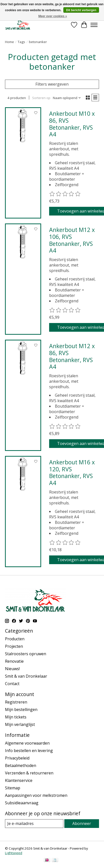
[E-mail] (34, 824)
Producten (15, 639)
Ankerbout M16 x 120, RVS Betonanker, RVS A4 (72, 472)
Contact (12, 684)
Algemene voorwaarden (27, 743)
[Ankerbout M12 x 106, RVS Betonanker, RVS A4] (23, 242)
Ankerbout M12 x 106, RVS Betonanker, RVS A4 (72, 240)
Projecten (14, 646)
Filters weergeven (52, 84)
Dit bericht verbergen (81, 10)
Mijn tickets (16, 717)
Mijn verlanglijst (20, 724)
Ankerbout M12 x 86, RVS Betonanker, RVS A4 (72, 356)
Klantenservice (19, 780)
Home (9, 42)
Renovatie (14, 661)
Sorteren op (41, 98)
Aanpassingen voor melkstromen (36, 795)
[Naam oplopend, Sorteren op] (67, 98)
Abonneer (82, 823)
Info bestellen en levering (29, 751)
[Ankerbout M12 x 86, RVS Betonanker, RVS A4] (23, 358)
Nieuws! (12, 669)
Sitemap (13, 788)
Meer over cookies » (53, 16)
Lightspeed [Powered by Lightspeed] (14, 853)
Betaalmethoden (21, 765)
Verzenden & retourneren (29, 773)
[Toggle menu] (94, 25)
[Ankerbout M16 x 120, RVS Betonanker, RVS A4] (23, 474)
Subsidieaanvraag (22, 803)
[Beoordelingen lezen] (65, 194)
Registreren (16, 702)
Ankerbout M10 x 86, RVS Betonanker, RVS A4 (72, 124)
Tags (21, 42)
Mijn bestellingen (21, 709)
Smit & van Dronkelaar (26, 676)
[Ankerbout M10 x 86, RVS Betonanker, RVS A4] (23, 125)
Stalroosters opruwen (26, 654)
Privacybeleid (17, 758)
